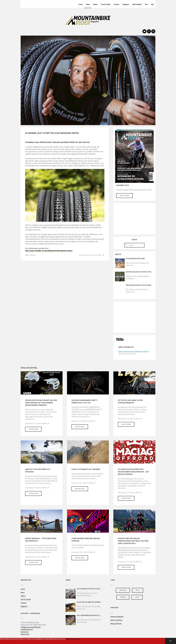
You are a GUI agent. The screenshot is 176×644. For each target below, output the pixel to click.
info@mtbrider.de (27, 630)
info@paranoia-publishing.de (31, 627)
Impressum (25, 632)
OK (170, 641)
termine (123, 597)
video (137, 597)
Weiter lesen (124, 196)
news (138, 590)
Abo (146, 4)
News (88, 4)
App (152, 4)
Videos (95, 4)
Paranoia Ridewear (117, 617)
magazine (123, 590)
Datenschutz (25, 634)
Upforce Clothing (116, 620)
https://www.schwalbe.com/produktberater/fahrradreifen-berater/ (49, 251)
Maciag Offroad (116, 624)
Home (81, 4)
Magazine (126, 4)
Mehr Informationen (73, 639)
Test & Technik (106, 4)
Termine (116, 4)
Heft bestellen (137, 4)
